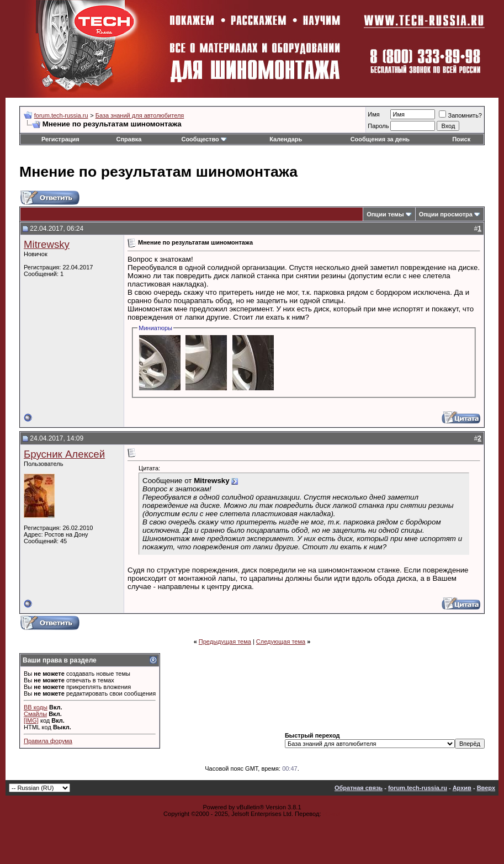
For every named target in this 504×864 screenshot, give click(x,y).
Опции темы (385, 214)
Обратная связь (359, 788)
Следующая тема (281, 642)
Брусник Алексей (64, 454)
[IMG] (31, 720)
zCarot (332, 814)
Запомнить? (460, 115)
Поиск (461, 139)
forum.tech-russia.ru (61, 115)
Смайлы (35, 714)
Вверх (486, 788)
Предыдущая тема (225, 642)
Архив (462, 788)
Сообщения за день (380, 139)
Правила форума (48, 741)
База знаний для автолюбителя (140, 115)
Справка (129, 139)
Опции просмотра (446, 214)
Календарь (286, 139)
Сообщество (204, 139)
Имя (373, 114)
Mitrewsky (47, 244)
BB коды (36, 707)
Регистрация (60, 139)
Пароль (378, 126)
